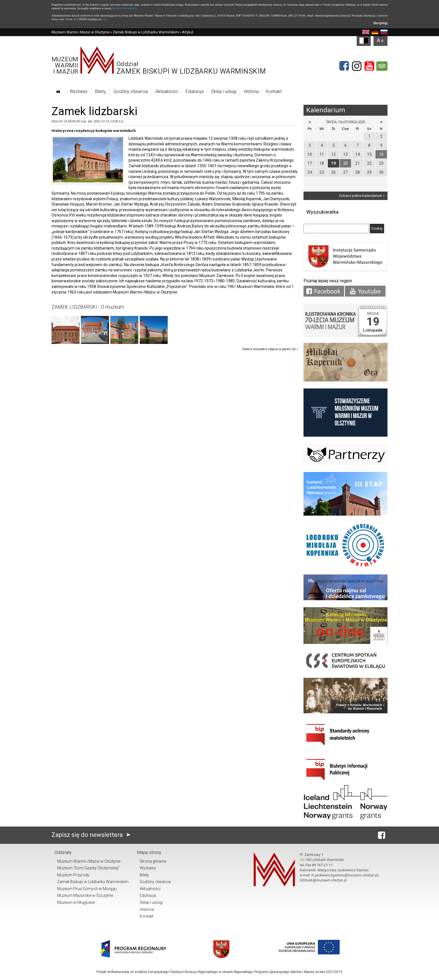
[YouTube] (369, 66)
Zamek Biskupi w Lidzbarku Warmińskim (146, 32)
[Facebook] (344, 66)
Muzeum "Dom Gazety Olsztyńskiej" (88, 868)
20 (345, 163)
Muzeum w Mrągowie (76, 902)
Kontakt (274, 91)
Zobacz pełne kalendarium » (362, 196)
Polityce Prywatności (124, 8)
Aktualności (167, 91)
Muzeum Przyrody (73, 875)
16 (381, 154)
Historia (251, 91)
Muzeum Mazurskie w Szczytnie (85, 895)
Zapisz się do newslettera (92, 835)
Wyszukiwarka (322, 212)
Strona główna (153, 861)
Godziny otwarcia (131, 91)
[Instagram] (357, 66)
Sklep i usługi (224, 91)
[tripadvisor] (382, 66)
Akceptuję (380, 23)
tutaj (104, 19)
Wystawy (79, 91)
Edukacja (195, 91)
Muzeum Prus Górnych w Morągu (87, 889)
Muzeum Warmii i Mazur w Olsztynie (80, 32)
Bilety (101, 91)
